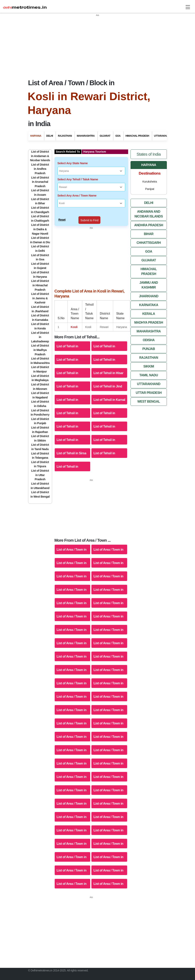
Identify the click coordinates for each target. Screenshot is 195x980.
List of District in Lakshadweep (40, 329)
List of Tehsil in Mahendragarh (104, 408)
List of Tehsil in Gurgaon (67, 368)
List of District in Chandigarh (40, 202)
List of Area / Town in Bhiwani (108, 545)
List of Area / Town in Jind (108, 585)
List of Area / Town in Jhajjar (72, 585)
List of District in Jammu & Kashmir (40, 291)
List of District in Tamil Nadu (40, 440)
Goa (149, 244)
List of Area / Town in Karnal (108, 598)
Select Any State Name (73, 156)
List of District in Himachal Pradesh (40, 278)
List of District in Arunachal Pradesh (40, 174)
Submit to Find (89, 213)
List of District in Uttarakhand (40, 478)
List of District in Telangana (40, 448)
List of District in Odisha (40, 396)
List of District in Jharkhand (40, 301)
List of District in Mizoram (40, 379)
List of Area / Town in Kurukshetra (72, 612)
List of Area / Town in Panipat (108, 625)
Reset (62, 212)
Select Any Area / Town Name (77, 188)
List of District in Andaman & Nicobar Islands (40, 148)
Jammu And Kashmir (149, 277)
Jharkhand (149, 289)
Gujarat (149, 253)
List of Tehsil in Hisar (108, 365)
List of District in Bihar (40, 194)
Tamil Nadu (149, 368)
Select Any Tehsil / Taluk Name (78, 172)
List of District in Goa (40, 250)
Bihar (149, 226)
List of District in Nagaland (40, 388)
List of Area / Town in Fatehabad (108, 558)
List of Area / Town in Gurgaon (72, 572)
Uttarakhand (149, 376)
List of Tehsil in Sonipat (104, 449)
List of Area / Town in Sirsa (72, 652)
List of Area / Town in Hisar (108, 572)
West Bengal (149, 394)
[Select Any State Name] (91, 164)
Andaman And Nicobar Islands (149, 206)
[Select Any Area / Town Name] (91, 196)
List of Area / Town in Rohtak (108, 639)
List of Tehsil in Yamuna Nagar (67, 462)
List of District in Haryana (40, 267)
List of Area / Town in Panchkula (72, 625)
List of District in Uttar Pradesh (40, 467)
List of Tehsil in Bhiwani (104, 342)
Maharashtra (149, 324)
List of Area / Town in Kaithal (72, 598)
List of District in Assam (40, 185)
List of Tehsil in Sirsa (72, 446)
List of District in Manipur (40, 362)
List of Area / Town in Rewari (72, 639)
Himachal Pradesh (149, 264)
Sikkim (149, 359)
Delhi (149, 195)
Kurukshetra (149, 174)
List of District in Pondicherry (40, 405)
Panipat (150, 182)
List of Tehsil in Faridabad (67, 355)
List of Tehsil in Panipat (104, 422)
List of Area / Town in (108, 662)
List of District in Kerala (40, 319)
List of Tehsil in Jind (108, 379)
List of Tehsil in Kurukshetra (67, 408)
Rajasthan (149, 350)
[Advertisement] (98, 45)
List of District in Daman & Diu (40, 233)
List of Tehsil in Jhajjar (67, 382)
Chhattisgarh (149, 235)
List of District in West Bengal (40, 487)
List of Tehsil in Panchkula (67, 422)
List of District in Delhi (40, 241)
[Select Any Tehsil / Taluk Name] (91, 180)
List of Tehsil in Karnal (109, 392)
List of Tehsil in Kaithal (67, 395)
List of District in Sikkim (40, 431)
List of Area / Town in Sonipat (108, 652)
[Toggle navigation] (188, 7)
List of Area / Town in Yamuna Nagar (72, 665)
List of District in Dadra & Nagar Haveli (40, 222)
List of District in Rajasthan (40, 422)
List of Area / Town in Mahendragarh (108, 612)
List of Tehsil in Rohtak (104, 435)
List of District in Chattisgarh (40, 211)
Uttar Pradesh (149, 385)
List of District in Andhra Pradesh (40, 161)
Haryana (149, 157)
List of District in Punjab (40, 414)
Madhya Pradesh (149, 315)
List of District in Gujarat (40, 258)
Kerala (149, 306)
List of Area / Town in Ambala (72, 545)
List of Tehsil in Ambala (67, 342)
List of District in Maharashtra (40, 353)
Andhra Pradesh (149, 218)
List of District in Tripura (40, 457)
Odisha (149, 332)
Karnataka (149, 297)
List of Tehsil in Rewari (67, 435)
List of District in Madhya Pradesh (40, 342)
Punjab (149, 341)
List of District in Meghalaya (40, 370)
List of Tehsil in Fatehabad (104, 355)
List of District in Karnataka (40, 310)
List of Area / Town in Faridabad (72, 558)
